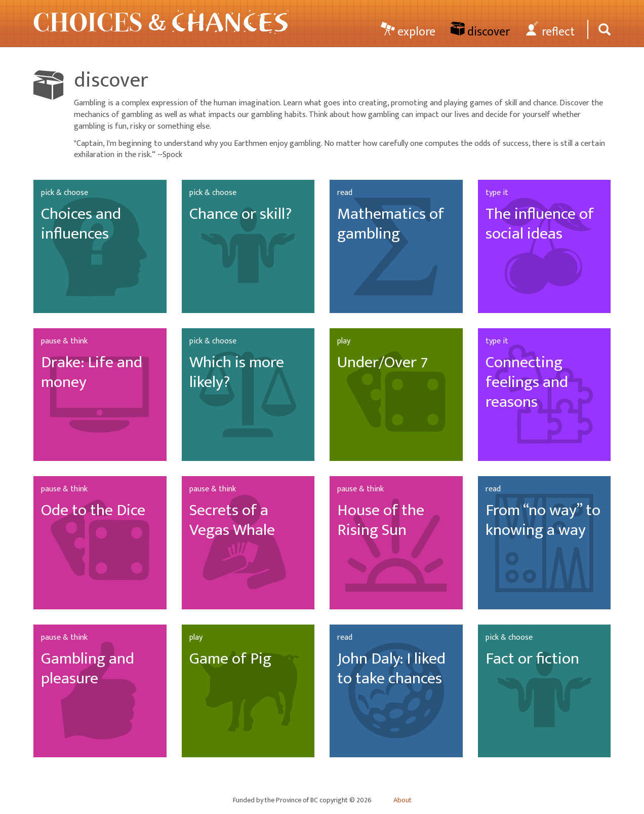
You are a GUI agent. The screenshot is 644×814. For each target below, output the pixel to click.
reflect (550, 31)
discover (480, 31)
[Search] (603, 29)
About (402, 800)
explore (408, 31)
